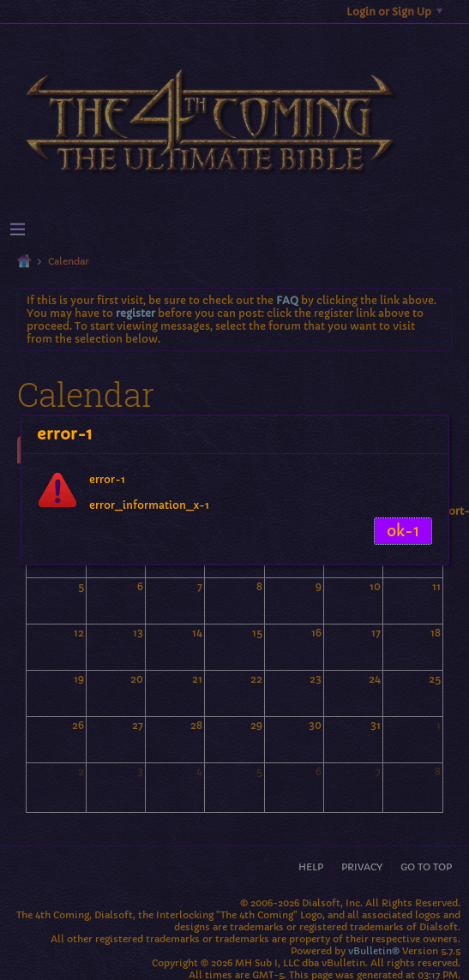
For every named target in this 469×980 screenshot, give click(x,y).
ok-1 (403, 531)
